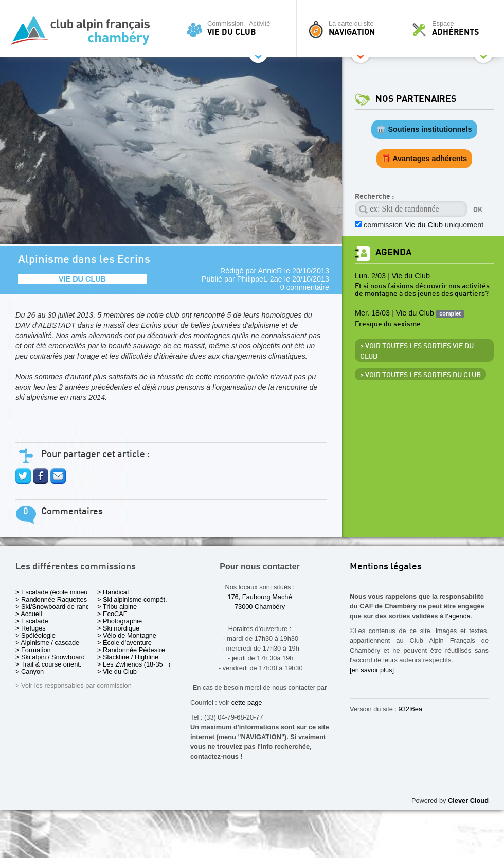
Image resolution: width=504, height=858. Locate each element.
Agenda (393, 252)
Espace (455, 28)
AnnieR (270, 271)
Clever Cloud (468, 801)
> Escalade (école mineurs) (55, 592)
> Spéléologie (35, 635)
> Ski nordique (118, 628)
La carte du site (351, 28)
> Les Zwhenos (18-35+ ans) (139, 664)
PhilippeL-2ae (260, 279)
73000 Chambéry (260, 607)
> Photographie (120, 621)
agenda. (460, 616)
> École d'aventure (124, 643)
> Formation (33, 650)
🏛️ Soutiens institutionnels (424, 129)
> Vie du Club (117, 671)
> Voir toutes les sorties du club (420, 375)
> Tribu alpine (117, 607)
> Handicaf (113, 592)
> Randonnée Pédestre (131, 650)
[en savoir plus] (372, 670)
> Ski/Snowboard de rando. (55, 607)
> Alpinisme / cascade (47, 643)
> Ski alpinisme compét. (132, 599)
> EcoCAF (112, 614)
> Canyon (30, 671)
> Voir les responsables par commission (74, 685)
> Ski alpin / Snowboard (50, 657)
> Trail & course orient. (48, 664)
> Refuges (31, 628)
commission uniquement (424, 225)
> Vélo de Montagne (127, 635)
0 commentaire (305, 287)
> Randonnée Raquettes (51, 599)
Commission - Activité (238, 28)
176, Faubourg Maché (259, 597)
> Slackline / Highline (128, 657)
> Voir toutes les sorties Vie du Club (417, 352)
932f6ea (410, 709)
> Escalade (32, 621)
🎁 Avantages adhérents (425, 159)
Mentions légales (386, 567)
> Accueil (29, 614)
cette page (247, 702)
